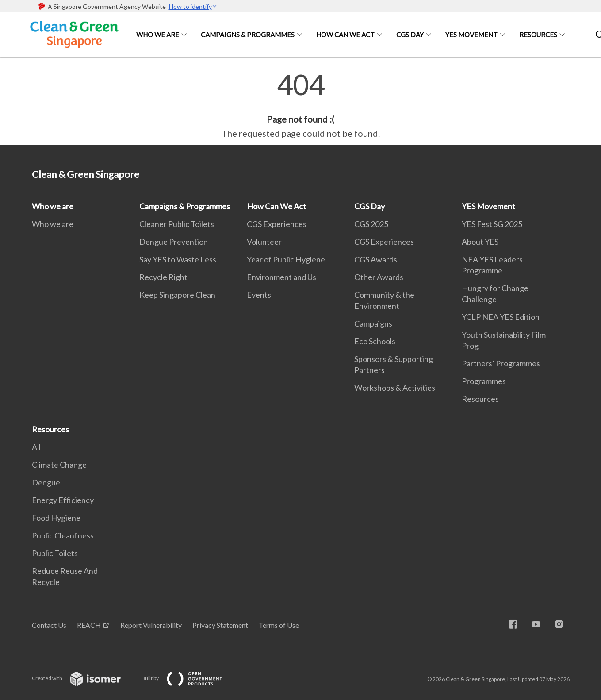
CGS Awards (376, 259)
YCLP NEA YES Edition (501, 317)
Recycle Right (163, 277)
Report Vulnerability (151, 625)
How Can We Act (345, 35)
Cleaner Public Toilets (177, 224)
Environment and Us (281, 277)
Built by (189, 678)
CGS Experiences (277, 224)
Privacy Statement (220, 625)
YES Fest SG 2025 (492, 224)
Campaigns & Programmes (248, 35)
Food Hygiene (56, 518)
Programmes (484, 381)
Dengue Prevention (174, 242)
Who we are (158, 35)
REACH (89, 625)
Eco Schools (375, 341)
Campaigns (373, 323)
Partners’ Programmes (501, 363)
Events (259, 295)
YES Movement (471, 35)
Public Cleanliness (63, 535)
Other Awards (379, 277)
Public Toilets (55, 553)
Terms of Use (279, 625)
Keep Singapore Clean (177, 295)
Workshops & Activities (395, 388)
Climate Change (59, 465)
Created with (83, 678)
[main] (300, 105)
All (36, 447)
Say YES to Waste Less (178, 259)
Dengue (46, 482)
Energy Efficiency (63, 500)
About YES (480, 242)
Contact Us (49, 625)
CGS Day (410, 35)
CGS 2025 (371, 224)
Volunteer (264, 242)
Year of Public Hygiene (286, 259)
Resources (538, 35)
